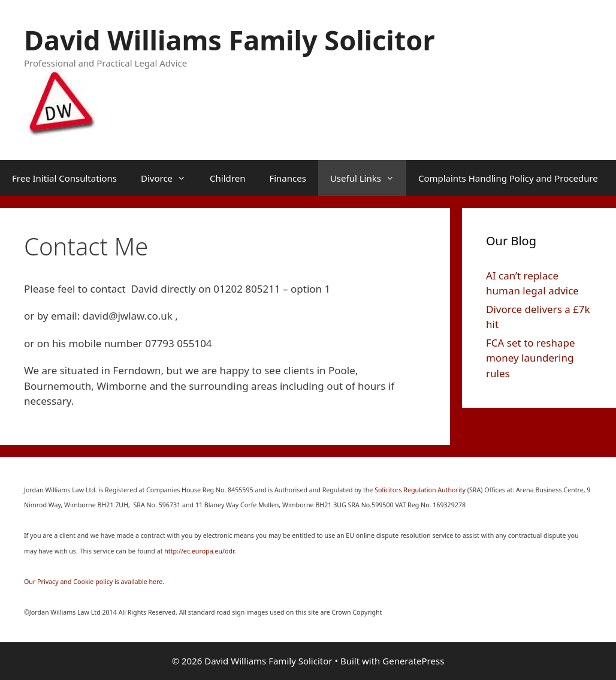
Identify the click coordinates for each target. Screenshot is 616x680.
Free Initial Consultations (64, 178)
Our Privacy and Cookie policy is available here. (94, 582)
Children (227, 178)
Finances (287, 178)
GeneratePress (413, 661)
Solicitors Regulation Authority (421, 490)
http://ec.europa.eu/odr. (200, 551)
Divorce (169, 178)
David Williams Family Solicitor (230, 40)
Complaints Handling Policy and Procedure (508, 178)
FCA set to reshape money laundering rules (530, 358)
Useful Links (368, 178)
